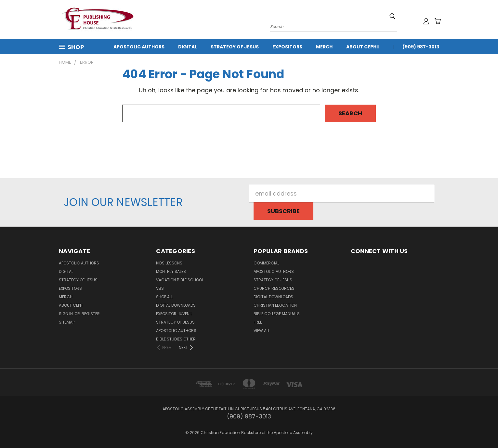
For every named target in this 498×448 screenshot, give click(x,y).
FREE (258, 322)
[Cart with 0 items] (438, 21)
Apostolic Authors (139, 47)
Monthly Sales (171, 271)
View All (262, 331)
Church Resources (274, 288)
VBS (160, 288)
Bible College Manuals (277, 314)
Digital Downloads (176, 305)
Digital (188, 47)
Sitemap (67, 322)
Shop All (164, 297)
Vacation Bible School (180, 280)
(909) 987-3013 (421, 47)
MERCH (324, 47)
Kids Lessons (169, 263)
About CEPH (363, 47)
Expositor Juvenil (174, 314)
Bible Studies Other (176, 339)
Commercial (266, 263)
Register (91, 314)
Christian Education (275, 305)
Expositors (287, 47)
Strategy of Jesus (235, 47)
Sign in (66, 314)
